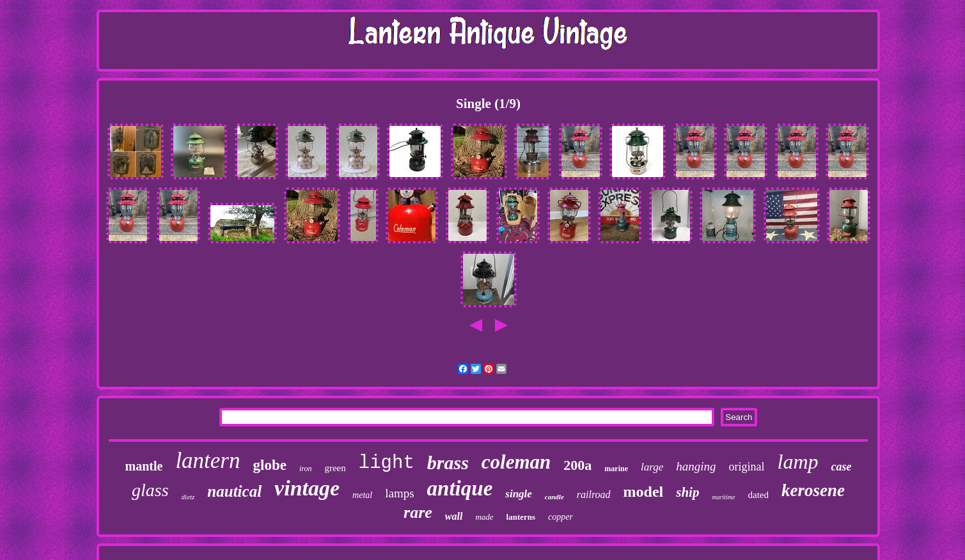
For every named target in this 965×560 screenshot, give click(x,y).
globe (270, 465)
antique (460, 488)
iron (306, 469)
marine (616, 469)
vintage (307, 488)
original (747, 467)
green (335, 468)
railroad (594, 494)
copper (561, 517)
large (652, 467)
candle (554, 497)
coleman (516, 462)
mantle (144, 466)
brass (448, 463)
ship (687, 492)
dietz (188, 497)
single (519, 494)
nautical (234, 491)
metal (362, 495)
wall (454, 516)
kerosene (813, 490)
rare (418, 512)
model (644, 492)
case (842, 467)
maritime (723, 497)
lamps (399, 493)
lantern (208, 461)
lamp (798, 462)
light (387, 463)
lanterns (521, 517)
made (484, 517)
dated (758, 495)
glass (150, 490)
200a (577, 465)
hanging (696, 466)
